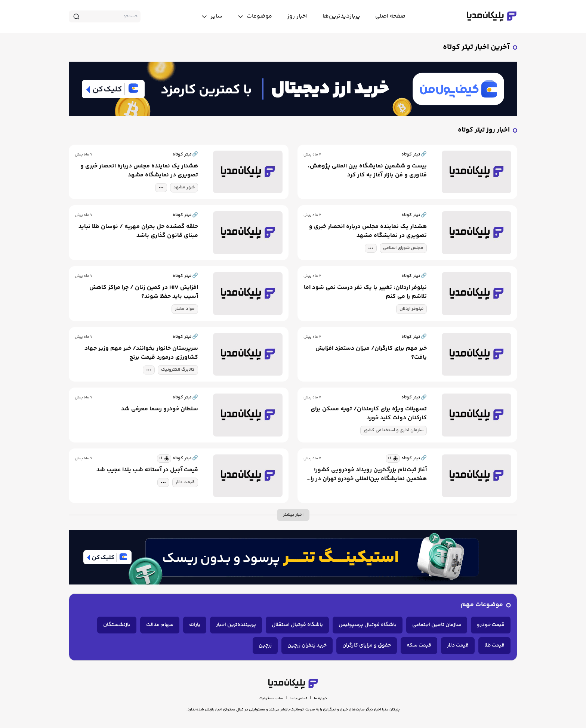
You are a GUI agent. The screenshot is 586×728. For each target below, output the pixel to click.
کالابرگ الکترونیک (178, 370)
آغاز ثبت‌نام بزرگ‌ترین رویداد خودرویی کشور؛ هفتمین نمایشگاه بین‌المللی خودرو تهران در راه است (367, 475)
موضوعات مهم (482, 605)
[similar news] (393, 459)
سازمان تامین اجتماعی (437, 625)
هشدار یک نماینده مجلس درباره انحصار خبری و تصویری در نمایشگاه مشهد (139, 171)
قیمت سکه (419, 645)
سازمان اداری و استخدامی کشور (394, 430)
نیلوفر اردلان (411, 309)
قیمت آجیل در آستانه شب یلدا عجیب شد (147, 470)
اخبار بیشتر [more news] (293, 515)
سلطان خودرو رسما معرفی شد (160, 409)
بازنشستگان (117, 625)
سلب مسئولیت (271, 698)
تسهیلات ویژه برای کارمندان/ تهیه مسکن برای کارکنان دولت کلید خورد (369, 414)
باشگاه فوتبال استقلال (297, 625)
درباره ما (320, 698)
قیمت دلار (185, 482)
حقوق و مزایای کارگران (367, 645)
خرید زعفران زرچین (307, 645)
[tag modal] (161, 188)
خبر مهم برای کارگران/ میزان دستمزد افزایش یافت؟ (371, 353)
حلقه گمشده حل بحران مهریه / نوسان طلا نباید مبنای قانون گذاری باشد (138, 231)
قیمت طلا (494, 645)
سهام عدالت (160, 625)
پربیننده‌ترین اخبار (236, 625)
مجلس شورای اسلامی (403, 248)
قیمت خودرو (491, 625)
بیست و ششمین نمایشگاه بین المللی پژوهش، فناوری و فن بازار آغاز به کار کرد (367, 171)
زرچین (265, 645)
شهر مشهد (184, 187)
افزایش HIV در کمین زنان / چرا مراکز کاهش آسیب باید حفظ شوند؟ (144, 292)
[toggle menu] (255, 16)
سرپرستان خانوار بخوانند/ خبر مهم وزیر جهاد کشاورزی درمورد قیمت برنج (141, 353)
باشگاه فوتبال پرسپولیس (368, 625)
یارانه (195, 625)
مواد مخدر (185, 309)
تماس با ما (299, 698)
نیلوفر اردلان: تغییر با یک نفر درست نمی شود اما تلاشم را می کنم (365, 292)
